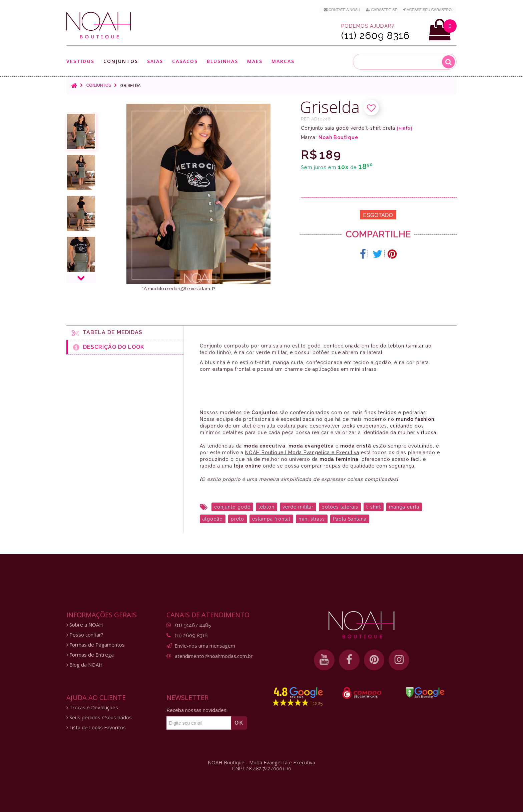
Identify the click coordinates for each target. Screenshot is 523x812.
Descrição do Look (109, 347)
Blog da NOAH (85, 665)
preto (237, 519)
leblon (267, 507)
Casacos (185, 61)
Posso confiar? (85, 635)
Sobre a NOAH (85, 625)
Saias (155, 61)
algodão (213, 519)
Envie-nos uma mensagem (205, 646)
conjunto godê (232, 507)
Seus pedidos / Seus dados (99, 717)
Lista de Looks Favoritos (96, 727)
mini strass (312, 519)
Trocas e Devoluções (92, 707)
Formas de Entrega (90, 655)
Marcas (283, 61)
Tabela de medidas (107, 333)
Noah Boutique (338, 137)
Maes (255, 61)
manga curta (404, 507)
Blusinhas (222, 61)
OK (239, 723)
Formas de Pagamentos (96, 645)
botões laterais (340, 507)
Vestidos (80, 61)
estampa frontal (271, 519)
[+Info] (405, 128)
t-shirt (374, 507)
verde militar (298, 507)
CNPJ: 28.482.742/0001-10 (261, 769)
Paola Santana (350, 519)
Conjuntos (121, 61)
